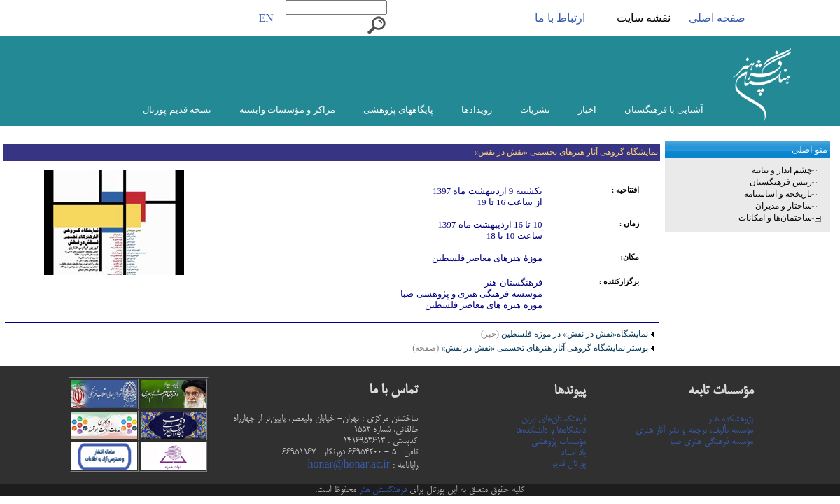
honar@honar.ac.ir (349, 465)
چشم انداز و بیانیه (782, 170)
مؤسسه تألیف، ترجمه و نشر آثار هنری (694, 430)
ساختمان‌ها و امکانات (775, 218)
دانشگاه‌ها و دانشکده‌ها (551, 430)
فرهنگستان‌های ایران (554, 419)
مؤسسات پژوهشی (559, 442)
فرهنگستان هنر (381, 490)
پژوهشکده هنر (731, 419)
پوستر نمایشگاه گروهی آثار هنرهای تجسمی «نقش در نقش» (530, 348)
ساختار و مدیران (784, 206)
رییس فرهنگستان (781, 182)
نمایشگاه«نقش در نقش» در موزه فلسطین (575, 334)
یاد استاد (573, 453)
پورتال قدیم (568, 464)
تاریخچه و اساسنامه (778, 194)
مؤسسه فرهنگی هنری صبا (712, 442)
